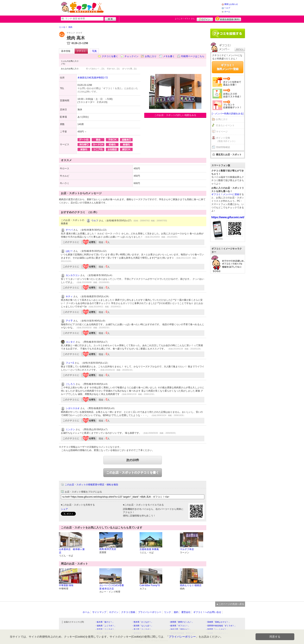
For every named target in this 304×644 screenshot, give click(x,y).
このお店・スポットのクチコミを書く (133, 472)
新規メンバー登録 (228, 19)
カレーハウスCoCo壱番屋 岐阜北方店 (112, 587)
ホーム (227, 12)
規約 (176, 612)
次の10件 (133, 460)
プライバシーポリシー (150, 612)
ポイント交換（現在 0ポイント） (226, 139)
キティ (69, 296)
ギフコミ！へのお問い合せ (207, 612)
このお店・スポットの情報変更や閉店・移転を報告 (92, 485)
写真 (94, 51)
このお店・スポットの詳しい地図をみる (175, 115)
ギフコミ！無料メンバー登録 (228, 67)
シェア (64, 509)
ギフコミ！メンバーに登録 (225, 194)
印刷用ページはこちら (193, 56)
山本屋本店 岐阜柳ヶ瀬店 (72, 551)
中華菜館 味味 (66, 585)
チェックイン (131, 56)
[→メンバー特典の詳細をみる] (228, 114)
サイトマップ (99, 612)
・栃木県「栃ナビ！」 (104, 622)
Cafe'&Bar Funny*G (150, 585)
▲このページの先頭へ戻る (230, 604)
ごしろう (70, 384)
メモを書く (169, 56)
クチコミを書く (110, 56)
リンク (168, 612)
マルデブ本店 (187, 549)
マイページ (222, 132)
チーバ (69, 230)
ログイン (205, 19)
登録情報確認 (223, 147)
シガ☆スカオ (73, 408)
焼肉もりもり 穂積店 (191, 585)
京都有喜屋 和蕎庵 (149, 549)
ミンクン (70, 429)
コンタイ (70, 342)
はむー (69, 251)
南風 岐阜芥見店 (108, 549)
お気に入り (151, 56)
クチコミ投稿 (128, 612)
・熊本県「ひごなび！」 (142, 622)
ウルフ (95, 221)
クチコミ (81, 51)
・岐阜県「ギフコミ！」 (179, 626)
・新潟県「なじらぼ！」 (142, 626)
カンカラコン (73, 275)
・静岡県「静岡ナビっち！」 (181, 622)
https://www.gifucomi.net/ (228, 217)
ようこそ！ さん (185, 19)
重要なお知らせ (231, 4)
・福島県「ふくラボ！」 (105, 626)
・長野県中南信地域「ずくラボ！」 (221, 626)
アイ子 (69, 321)
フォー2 (70, 363)
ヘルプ (227, 8)
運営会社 (186, 612)
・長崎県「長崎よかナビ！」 (218, 622)
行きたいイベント (225, 125)
